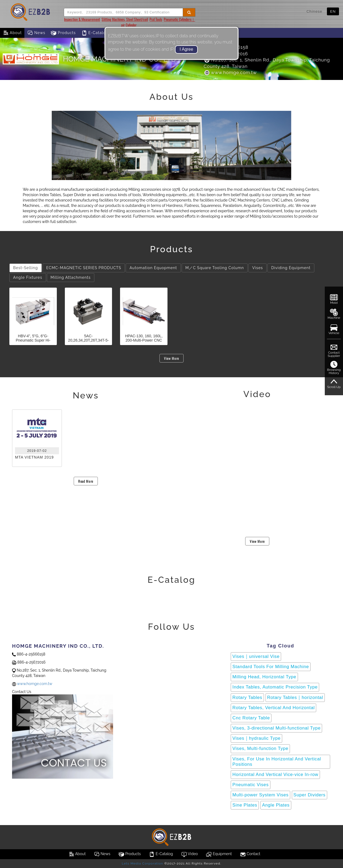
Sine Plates (245, 805)
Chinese (314, 11)
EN (333, 11)
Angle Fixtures (28, 277)
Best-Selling (26, 268)
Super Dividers (310, 795)
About (12, 33)
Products (63, 33)
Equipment (219, 854)
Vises (258, 268)
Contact (250, 854)
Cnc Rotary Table (251, 718)
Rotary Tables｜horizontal (295, 697)
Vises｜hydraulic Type (256, 738)
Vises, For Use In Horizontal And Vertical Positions (277, 762)
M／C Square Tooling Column (215, 268)
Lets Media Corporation (142, 863)
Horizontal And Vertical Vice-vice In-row (275, 774)
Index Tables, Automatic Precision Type (275, 687)
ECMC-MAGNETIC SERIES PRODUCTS (84, 268)
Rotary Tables (247, 697)
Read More (86, 481)
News (36, 33)
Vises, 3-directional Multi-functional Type (276, 728)
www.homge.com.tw (230, 72)
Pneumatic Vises (250, 785)
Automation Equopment (153, 268)
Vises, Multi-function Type (260, 748)
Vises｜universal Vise (256, 656)
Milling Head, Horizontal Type (264, 677)
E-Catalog (95, 33)
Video (190, 854)
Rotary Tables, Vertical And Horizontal (273, 708)
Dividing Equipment (291, 268)
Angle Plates (276, 805)
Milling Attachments (71, 277)
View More (171, 358)
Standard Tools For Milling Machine (271, 667)
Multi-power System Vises (260, 795)
